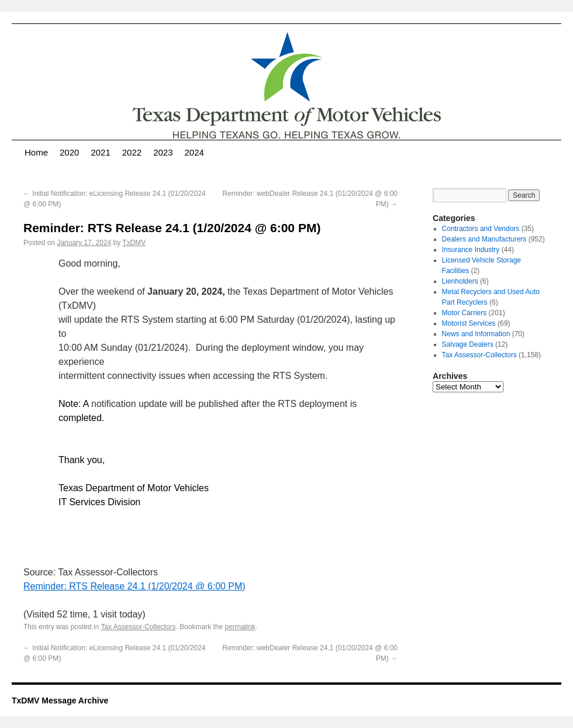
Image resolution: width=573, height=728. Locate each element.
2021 (100, 152)
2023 (163, 152)
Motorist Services (469, 323)
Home (36, 152)
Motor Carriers (465, 313)
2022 (132, 152)
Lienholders (460, 281)
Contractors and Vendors (481, 229)
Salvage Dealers (468, 344)
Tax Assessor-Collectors (139, 627)
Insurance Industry (471, 250)
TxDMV (134, 243)
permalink (240, 627)
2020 (69, 152)
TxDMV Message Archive (60, 701)
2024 (194, 152)
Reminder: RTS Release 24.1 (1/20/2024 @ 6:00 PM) (134, 586)
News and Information (476, 334)
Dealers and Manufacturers (484, 239)
